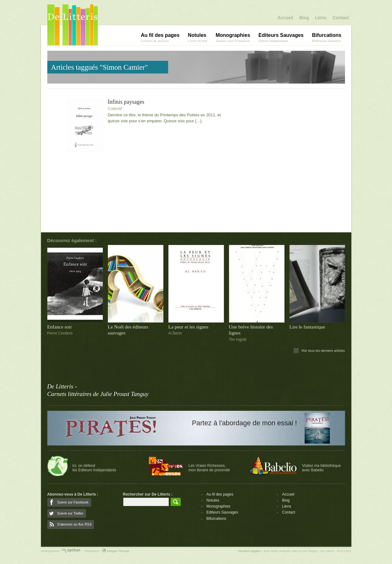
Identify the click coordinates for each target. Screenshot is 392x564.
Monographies (219, 506)
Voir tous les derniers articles (323, 351)
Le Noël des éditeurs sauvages (128, 330)
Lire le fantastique (307, 327)
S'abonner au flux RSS (75, 524)
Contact (341, 18)
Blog (304, 18)
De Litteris (73, 25)
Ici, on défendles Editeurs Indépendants (94, 468)
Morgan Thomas (115, 551)
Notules (213, 500)
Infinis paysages (126, 102)
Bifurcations (216, 519)
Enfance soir (60, 327)
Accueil (285, 18)
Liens (321, 18)
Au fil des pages (220, 494)
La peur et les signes (188, 327)
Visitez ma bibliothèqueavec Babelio (322, 468)
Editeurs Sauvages (222, 512)
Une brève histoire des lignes (251, 330)
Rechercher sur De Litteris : (148, 494)
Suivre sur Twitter (70, 513)
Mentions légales (249, 551)
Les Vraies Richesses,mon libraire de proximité (209, 468)
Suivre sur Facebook (73, 502)
